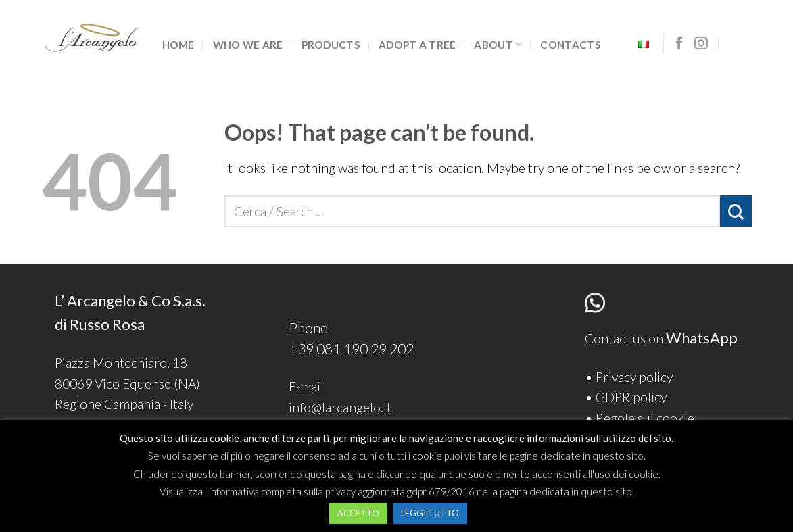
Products (331, 45)
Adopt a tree (417, 45)
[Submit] (736, 211)
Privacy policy (634, 377)
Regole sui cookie (645, 418)
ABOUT (498, 44)
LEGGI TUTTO (430, 513)
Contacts (570, 45)
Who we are (248, 45)
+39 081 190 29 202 (351, 348)
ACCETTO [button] (358, 513)
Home (178, 45)
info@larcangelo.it (340, 407)
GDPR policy (631, 397)
